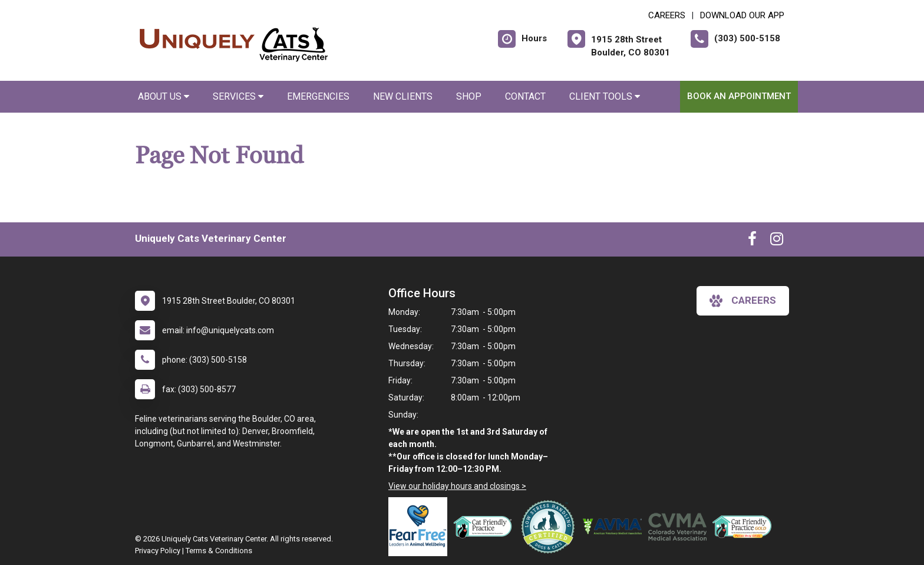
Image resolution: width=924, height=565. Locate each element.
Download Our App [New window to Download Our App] (742, 15)
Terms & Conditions (219, 551)
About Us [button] (164, 96)
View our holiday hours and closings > (457, 486)
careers (743, 301)
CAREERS (667, 15)
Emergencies (318, 96)
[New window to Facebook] (752, 241)
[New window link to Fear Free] (421, 527)
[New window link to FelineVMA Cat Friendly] (486, 527)
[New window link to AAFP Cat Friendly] (745, 527)
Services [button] (238, 96)
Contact (525, 96)
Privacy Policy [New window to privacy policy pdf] (158, 551)
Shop (469, 96)
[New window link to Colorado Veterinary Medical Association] (680, 527)
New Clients (403, 96)
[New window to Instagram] (777, 241)
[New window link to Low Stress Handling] (550, 527)
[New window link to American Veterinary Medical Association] (615, 527)
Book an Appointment (739, 96)
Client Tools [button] (605, 96)
